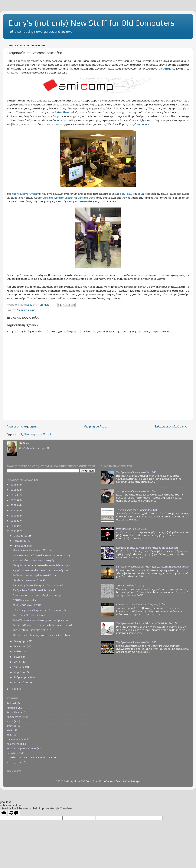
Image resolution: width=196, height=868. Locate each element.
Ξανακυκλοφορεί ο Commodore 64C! (137, 510)
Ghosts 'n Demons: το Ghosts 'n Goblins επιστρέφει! (42, 625)
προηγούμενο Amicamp (26, 194)
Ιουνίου (18, 657)
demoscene (13, 744)
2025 (14, 490)
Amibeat (11, 703)
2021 (14, 510)
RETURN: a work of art (25, 600)
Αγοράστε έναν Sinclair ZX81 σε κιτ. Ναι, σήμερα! (41, 570)
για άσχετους (14, 762)
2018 (14, 526)
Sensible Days (86, 198)
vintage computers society (21, 748)
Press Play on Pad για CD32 (132, 529)
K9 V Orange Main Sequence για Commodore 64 (40, 610)
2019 (14, 521)
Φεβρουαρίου (22, 677)
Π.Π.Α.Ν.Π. (12, 753)
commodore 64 (15, 739)
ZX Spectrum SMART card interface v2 (34, 590)
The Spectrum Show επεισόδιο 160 (136, 642)
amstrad (11, 726)
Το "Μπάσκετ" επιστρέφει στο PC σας (35, 575)
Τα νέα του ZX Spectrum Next (29, 615)
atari (9, 730)
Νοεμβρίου (20, 541)
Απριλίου (19, 667)
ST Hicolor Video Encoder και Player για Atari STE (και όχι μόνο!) (152, 567)
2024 (14, 495)
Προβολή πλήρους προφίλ (34, 448)
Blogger (136, 781)
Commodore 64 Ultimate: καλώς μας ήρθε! (140, 604)
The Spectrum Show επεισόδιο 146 (136, 472)
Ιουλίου (18, 651)
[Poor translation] (14, 813)
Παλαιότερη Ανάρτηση (171, 426)
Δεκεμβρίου (21, 536)
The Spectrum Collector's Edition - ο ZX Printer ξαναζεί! (147, 623)
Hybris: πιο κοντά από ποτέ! (29, 580)
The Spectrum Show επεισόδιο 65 (32, 630)
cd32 (9, 735)
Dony (26, 443)
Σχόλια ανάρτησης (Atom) (36, 434)
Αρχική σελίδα (95, 426)
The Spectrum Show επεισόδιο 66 (32, 550)
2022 (14, 505)
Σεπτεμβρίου (21, 641)
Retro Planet (63, 112)
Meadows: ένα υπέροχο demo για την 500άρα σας (42, 555)
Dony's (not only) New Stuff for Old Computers (91, 23)
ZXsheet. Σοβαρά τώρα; (130, 585)
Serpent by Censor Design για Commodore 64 (39, 585)
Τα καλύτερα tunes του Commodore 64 (29, 757)
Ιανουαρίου (20, 682)
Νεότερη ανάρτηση (22, 426)
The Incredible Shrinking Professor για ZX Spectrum (42, 635)
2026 (14, 485)
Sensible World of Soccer (58, 198)
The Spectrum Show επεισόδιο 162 (136, 491)
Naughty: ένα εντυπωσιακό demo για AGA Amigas (41, 565)
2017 (14, 531)
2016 (14, 689)
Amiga (167, 69)
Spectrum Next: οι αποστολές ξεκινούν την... (38, 595)
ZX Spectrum (14, 717)
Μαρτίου (19, 672)
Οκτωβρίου (20, 546)
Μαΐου (18, 662)
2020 (14, 516)
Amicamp (13, 72)
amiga (32, 310)
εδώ (123, 194)
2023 (14, 500)
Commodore (142, 124)
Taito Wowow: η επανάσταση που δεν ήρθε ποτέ (41, 620)
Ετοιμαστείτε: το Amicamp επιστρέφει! (35, 560)
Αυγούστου (20, 646)
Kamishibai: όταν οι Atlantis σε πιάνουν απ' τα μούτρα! (147, 548)
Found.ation (60, 120)
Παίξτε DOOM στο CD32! (27, 605)
